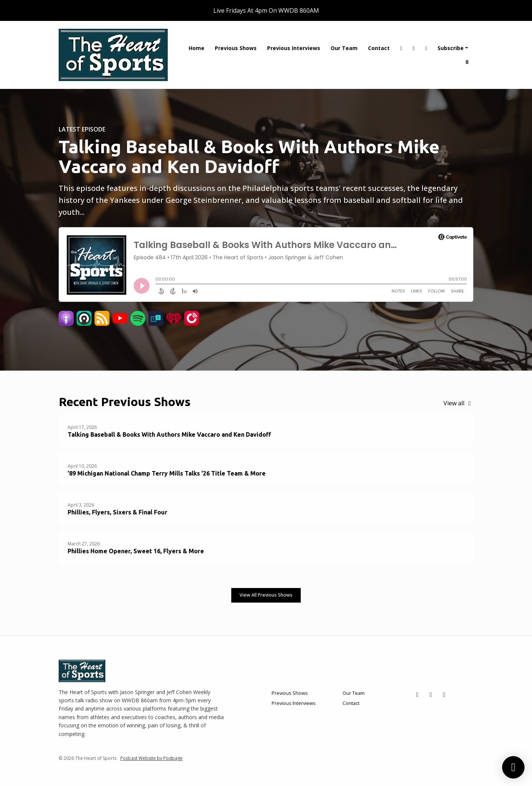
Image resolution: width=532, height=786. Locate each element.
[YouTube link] (426, 48)
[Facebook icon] (431, 694)
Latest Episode (82, 129)
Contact (379, 48)
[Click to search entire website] (467, 62)
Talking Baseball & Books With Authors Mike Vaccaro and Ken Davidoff (249, 156)
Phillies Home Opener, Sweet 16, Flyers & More (136, 551)
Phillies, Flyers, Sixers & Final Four (117, 512)
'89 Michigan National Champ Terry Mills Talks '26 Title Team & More (167, 473)
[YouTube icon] (444, 694)
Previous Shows (236, 48)
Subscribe (451, 48)
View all (458, 403)
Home (197, 48)
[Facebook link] (414, 48)
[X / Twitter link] (401, 48)
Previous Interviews (294, 48)
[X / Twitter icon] (417, 694)
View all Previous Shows (266, 595)
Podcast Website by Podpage (151, 758)
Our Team (344, 48)
